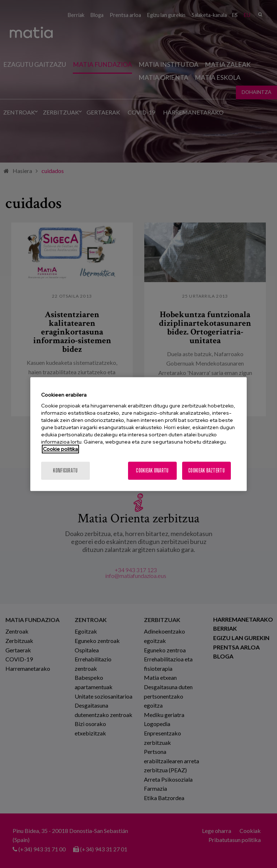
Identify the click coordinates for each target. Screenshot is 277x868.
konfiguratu (65, 470)
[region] (138, 434)
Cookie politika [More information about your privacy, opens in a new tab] (60, 449)
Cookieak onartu (152, 470)
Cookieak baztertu (206, 470)
